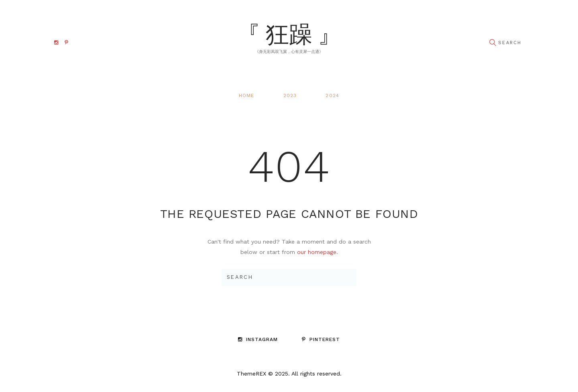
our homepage (317, 252)
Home (247, 95)
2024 (332, 95)
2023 (290, 95)
